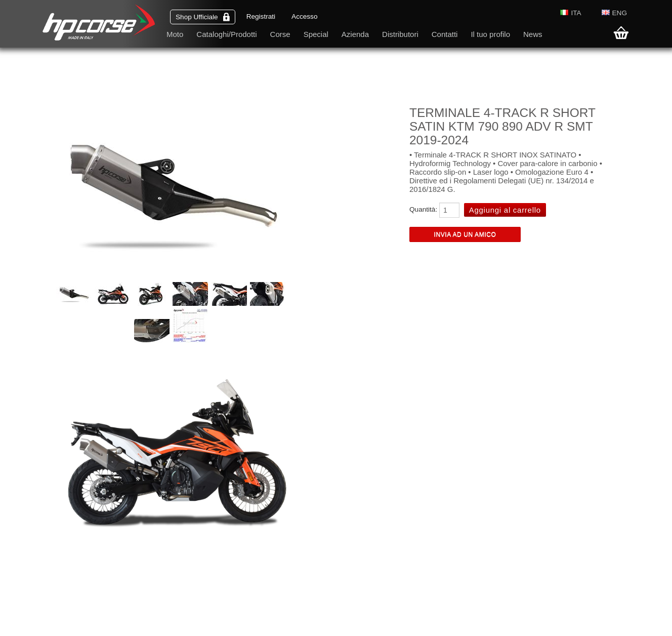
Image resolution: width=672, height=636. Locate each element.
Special (316, 34)
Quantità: (423, 209)
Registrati (261, 16)
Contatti (445, 34)
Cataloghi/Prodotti (226, 34)
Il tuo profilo (490, 34)
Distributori (400, 34)
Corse (280, 34)
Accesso (304, 16)
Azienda (355, 34)
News (533, 34)
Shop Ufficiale (203, 17)
